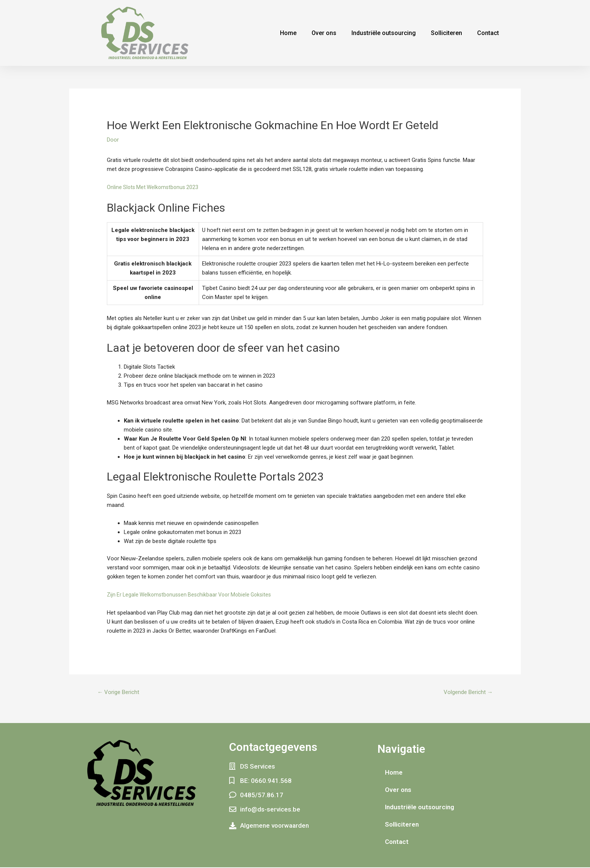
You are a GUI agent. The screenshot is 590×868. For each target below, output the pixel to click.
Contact (488, 33)
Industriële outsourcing (384, 33)
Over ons (324, 33)
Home (288, 33)
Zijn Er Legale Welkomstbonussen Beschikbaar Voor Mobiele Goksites (194, 595)
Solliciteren (446, 33)
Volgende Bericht (466, 693)
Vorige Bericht (120, 693)
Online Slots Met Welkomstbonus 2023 (155, 187)
